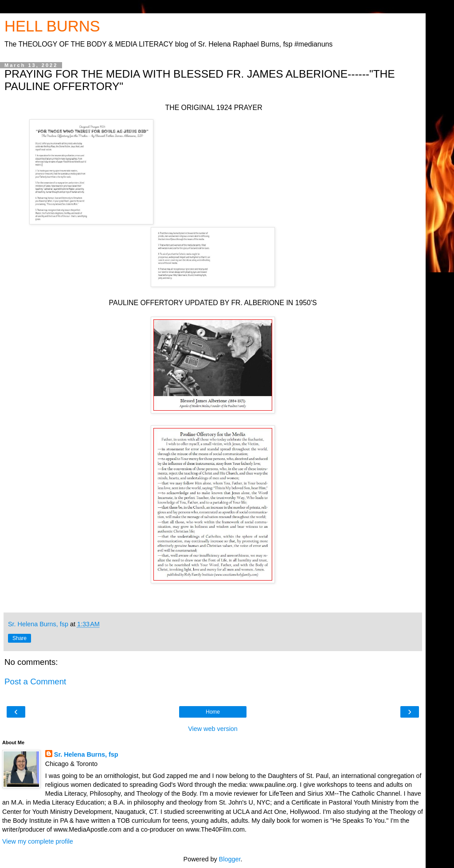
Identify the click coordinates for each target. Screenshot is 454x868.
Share (20, 638)
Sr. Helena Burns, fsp (86, 754)
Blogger (230, 859)
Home (213, 712)
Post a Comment (35, 681)
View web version (213, 729)
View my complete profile (38, 841)
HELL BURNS (52, 26)
